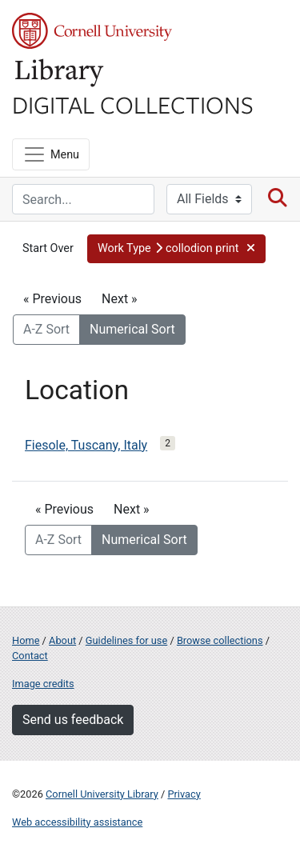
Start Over (48, 248)
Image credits (43, 684)
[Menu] (51, 154)
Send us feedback (73, 720)
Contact (30, 656)
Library (60, 73)
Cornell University (92, 31)
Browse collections (220, 640)
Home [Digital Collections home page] (26, 640)
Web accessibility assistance (77, 822)
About (62, 640)
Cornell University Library (102, 794)
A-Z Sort (46, 329)
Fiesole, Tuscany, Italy (86, 445)
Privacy (184, 794)
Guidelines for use (126, 640)
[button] (176, 249)
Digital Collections (133, 104)
